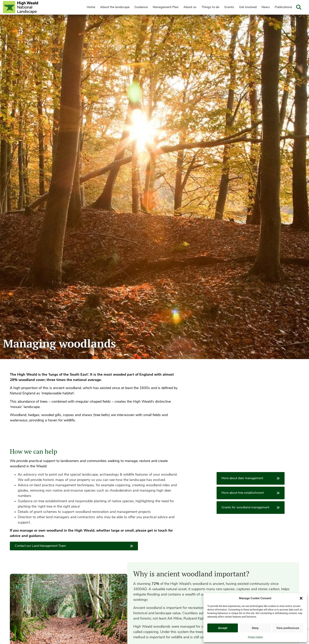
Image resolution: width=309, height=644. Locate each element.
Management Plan (166, 7)
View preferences (288, 628)
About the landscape (115, 7)
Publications (283, 7)
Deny (255, 628)
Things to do (210, 7)
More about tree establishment (251, 493)
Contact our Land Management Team (74, 546)
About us (190, 7)
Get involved (248, 7)
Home (91, 7)
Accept (223, 628)
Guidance (141, 7)
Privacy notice (255, 637)
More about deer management (251, 478)
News (266, 7)
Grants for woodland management (251, 508)
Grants (229, 7)
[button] (301, 598)
